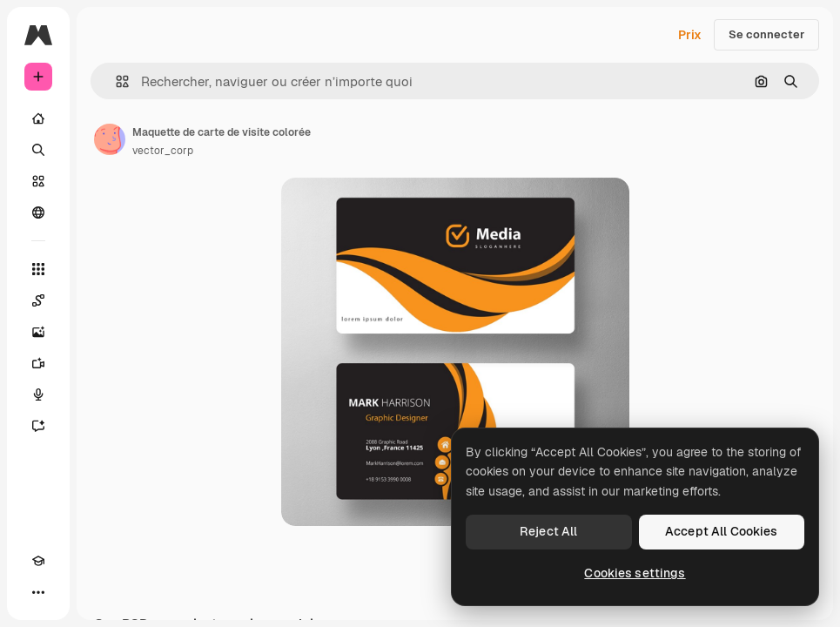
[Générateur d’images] (38, 332)
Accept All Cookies (722, 531)
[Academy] (38, 561)
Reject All (548, 531)
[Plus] (38, 592)
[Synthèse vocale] (38, 394)
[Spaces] (38, 300)
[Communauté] (38, 212)
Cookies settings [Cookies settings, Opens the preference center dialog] (635, 573)
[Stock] (38, 181)
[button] (115, 81)
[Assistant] (38, 426)
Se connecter (766, 34)
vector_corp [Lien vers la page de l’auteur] (163, 151)
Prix (690, 35)
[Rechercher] (38, 150)
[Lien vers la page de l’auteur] (110, 139)
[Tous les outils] (38, 269)
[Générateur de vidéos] (38, 363)
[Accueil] (38, 118)
